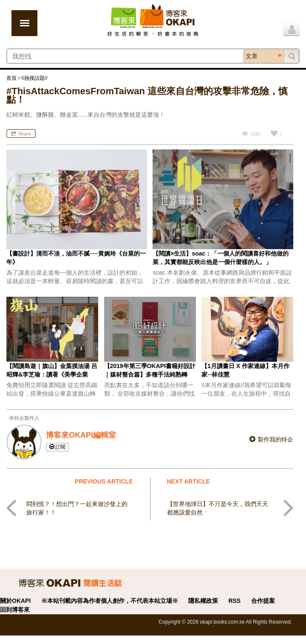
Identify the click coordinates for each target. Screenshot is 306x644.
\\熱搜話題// (34, 78)
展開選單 (24, 23)
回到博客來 (15, 610)
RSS (234, 601)
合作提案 (263, 601)
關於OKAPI (15, 601)
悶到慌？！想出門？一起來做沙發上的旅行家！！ (77, 508)
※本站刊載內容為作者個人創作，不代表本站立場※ (110, 601)
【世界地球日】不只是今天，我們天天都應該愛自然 (218, 508)
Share (21, 134)
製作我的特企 (271, 439)
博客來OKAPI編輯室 (81, 435)
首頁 (11, 78)
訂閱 (57, 447)
